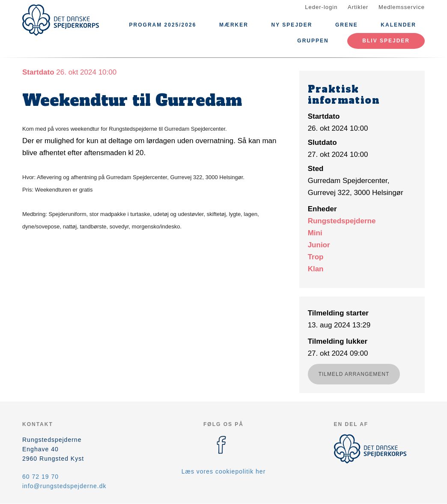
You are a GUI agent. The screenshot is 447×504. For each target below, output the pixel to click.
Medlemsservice (402, 7)
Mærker (234, 25)
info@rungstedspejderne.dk (64, 486)
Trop (316, 257)
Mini (315, 233)
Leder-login (321, 7)
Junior (319, 245)
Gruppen (313, 41)
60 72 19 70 (40, 477)
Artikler (358, 7)
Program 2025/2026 (163, 25)
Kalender (398, 25)
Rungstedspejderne (342, 221)
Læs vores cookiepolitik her (224, 471)
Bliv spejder (386, 41)
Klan (316, 269)
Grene (347, 25)
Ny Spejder (292, 25)
